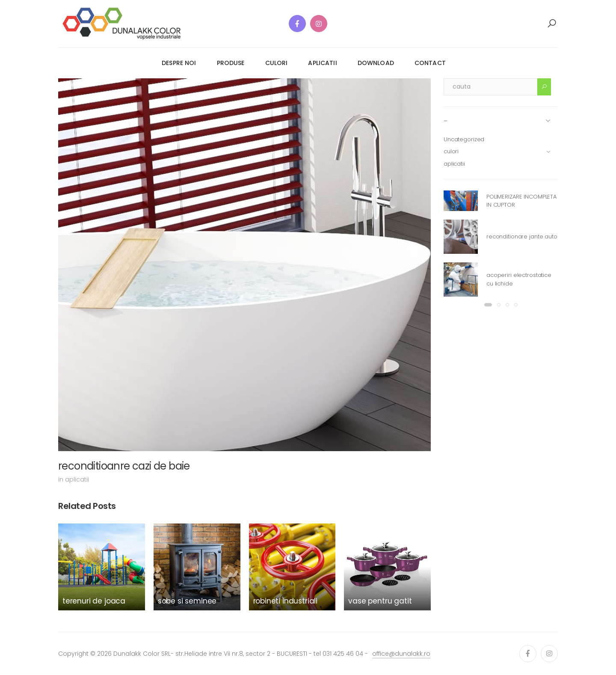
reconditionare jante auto (522, 236)
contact (430, 63)
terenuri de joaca (94, 601)
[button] (552, 24)
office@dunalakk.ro (401, 654)
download (376, 63)
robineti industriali (286, 601)
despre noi (179, 63)
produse (231, 63)
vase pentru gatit (380, 601)
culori (277, 63)
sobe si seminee (187, 601)
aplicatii (322, 63)
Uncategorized (464, 139)
